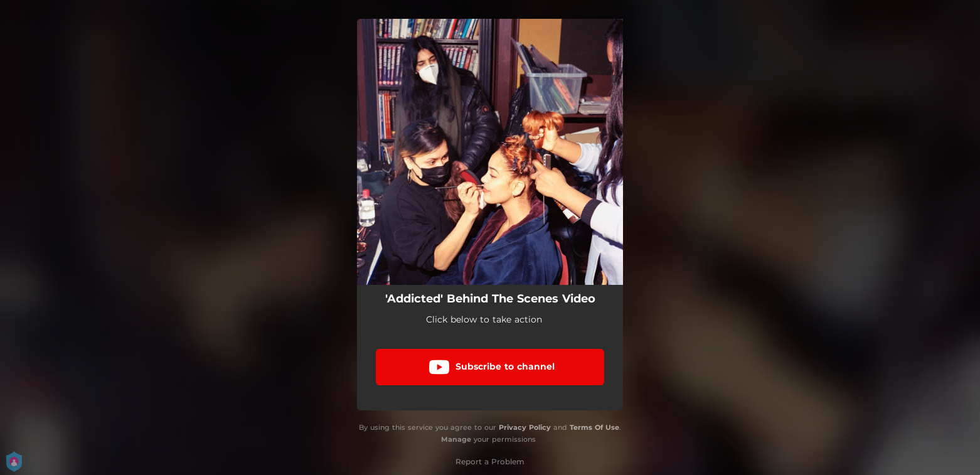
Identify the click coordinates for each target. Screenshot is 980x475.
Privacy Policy (525, 427)
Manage (456, 439)
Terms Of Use (594, 427)
